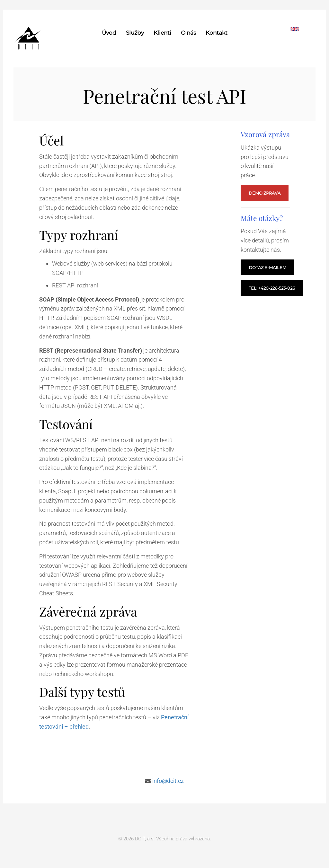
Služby (135, 33)
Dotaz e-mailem (267, 267)
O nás (188, 33)
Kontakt (217, 33)
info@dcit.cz (168, 781)
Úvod (109, 33)
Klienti (162, 33)
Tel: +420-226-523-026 (272, 288)
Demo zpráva (265, 193)
